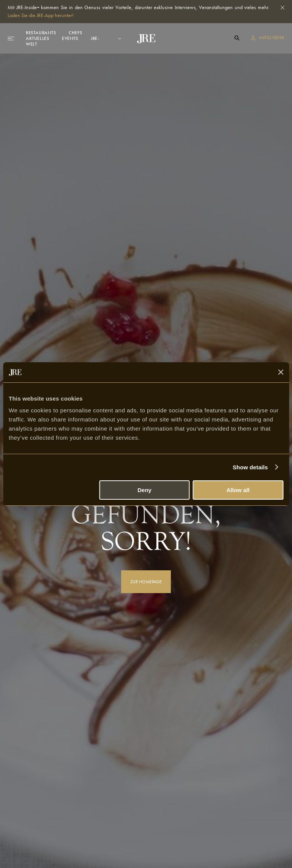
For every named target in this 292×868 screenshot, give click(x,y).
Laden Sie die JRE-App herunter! (41, 15)
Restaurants (41, 33)
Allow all (238, 490)
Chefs (75, 33)
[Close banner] (281, 372)
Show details (250, 467)
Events (70, 38)
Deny (144, 490)
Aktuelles (37, 38)
